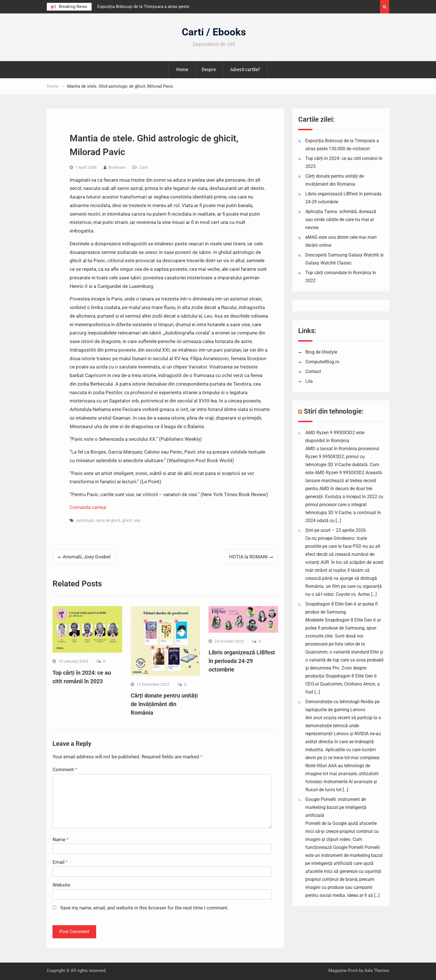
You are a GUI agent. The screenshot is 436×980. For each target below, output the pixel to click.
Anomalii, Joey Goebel (87, 557)
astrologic (85, 520)
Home (182, 69)
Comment (65, 769)
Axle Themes (377, 971)
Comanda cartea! (88, 507)
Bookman (117, 167)
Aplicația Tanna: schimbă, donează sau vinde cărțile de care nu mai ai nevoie (341, 220)
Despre (209, 69)
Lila (309, 381)
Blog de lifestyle (321, 352)
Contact (313, 371)
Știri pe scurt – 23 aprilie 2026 (336, 530)
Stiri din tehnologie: (334, 411)
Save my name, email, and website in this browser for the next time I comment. (144, 908)
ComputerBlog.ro (322, 362)
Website (61, 885)
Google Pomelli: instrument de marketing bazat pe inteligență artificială (336, 807)
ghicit (127, 520)
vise (137, 520)
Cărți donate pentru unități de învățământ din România (164, 704)
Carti (144, 167)
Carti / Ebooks (214, 32)
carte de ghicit (108, 520)
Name (60, 839)
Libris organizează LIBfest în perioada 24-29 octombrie (242, 661)
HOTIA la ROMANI (249, 557)
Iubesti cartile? (245, 69)
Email (60, 862)
